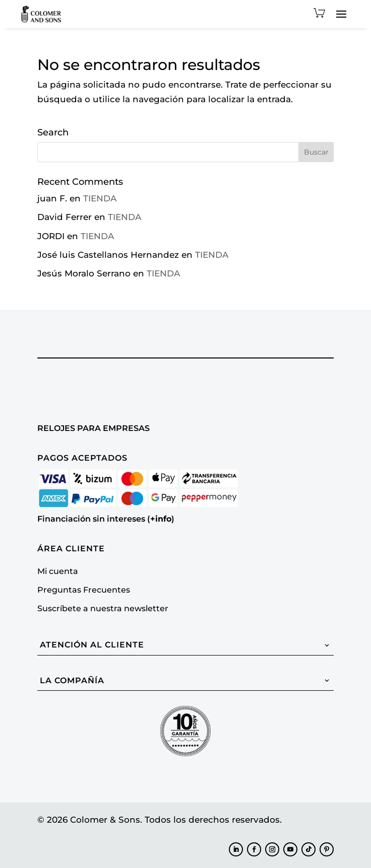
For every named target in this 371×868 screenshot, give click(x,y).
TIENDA (100, 198)
